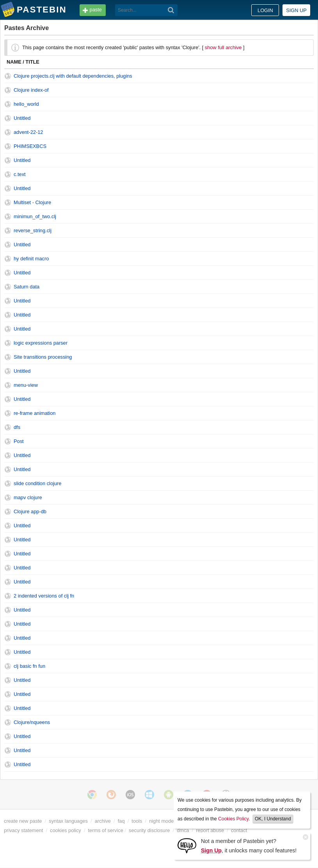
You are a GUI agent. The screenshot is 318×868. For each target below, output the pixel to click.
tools (137, 821)
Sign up (296, 10)
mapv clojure (28, 497)
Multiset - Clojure (32, 202)
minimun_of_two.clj (35, 216)
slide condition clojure (37, 483)
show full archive (223, 47)
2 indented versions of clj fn (44, 596)
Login (265, 10)
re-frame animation (35, 413)
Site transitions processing (43, 357)
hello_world (26, 104)
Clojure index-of (31, 90)
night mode (161, 821)
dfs (17, 427)
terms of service (106, 830)
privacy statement (23, 830)
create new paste (23, 821)
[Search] (171, 10)
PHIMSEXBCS (30, 146)
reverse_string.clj (33, 230)
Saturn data (27, 287)
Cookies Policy (233, 819)
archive (103, 821)
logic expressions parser (41, 343)
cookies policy (66, 830)
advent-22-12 (28, 132)
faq (121, 821)
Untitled (22, 118)
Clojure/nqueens (32, 722)
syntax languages (68, 821)
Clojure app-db (30, 511)
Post (19, 441)
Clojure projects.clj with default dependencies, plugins (73, 76)
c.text (20, 174)
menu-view (26, 385)
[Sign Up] (187, 845)
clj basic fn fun (29, 666)
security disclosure (149, 830)
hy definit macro (31, 259)
